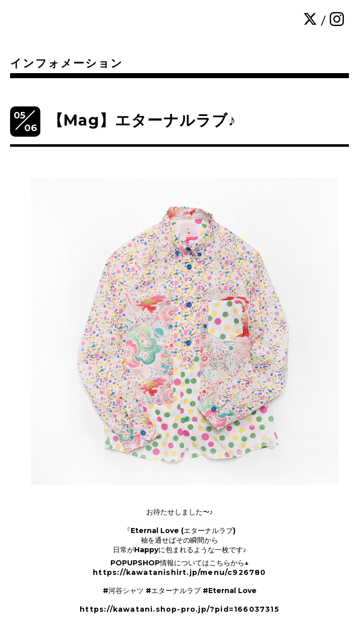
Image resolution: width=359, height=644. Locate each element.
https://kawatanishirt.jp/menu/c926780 (179, 572)
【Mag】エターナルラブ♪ (142, 120)
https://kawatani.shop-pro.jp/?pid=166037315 (179, 609)
